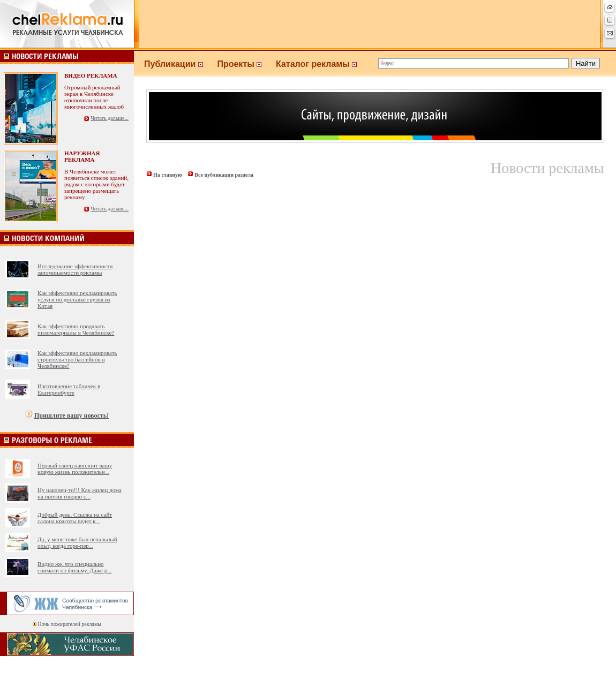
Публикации (181, 64)
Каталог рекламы (321, 64)
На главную (168, 175)
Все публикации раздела (224, 175)
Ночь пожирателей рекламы (70, 624)
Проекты (246, 64)
